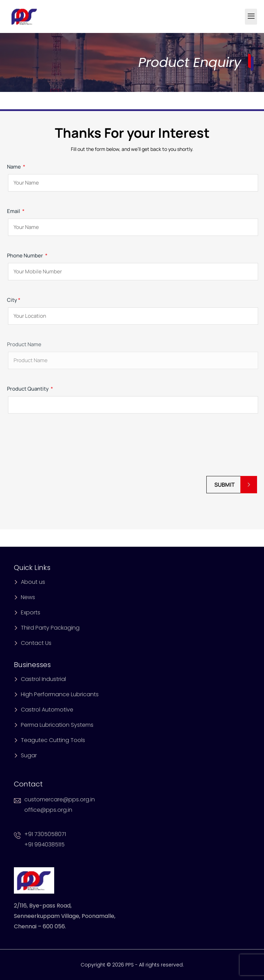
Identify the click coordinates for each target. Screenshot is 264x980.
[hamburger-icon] (251, 17)
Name (132, 175)
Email (132, 219)
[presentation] (60, 449)
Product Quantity (132, 397)
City (132, 308)
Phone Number (132, 263)
